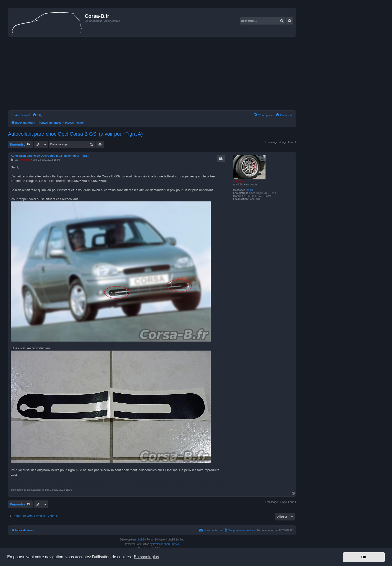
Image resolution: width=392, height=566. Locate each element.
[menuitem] (37, 115)
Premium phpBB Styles (166, 544)
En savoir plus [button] (146, 557)
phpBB (140, 540)
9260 (250, 190)
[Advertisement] (152, 74)
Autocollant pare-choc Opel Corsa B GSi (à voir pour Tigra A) (75, 134)
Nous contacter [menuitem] (210, 530)
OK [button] (364, 557)
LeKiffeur (238, 182)
